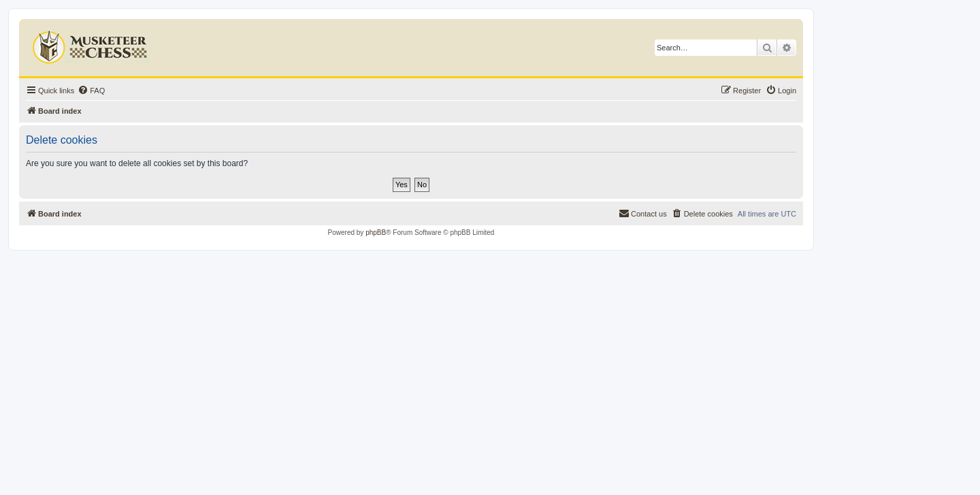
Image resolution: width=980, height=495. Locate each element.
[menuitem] (91, 91)
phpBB (376, 233)
